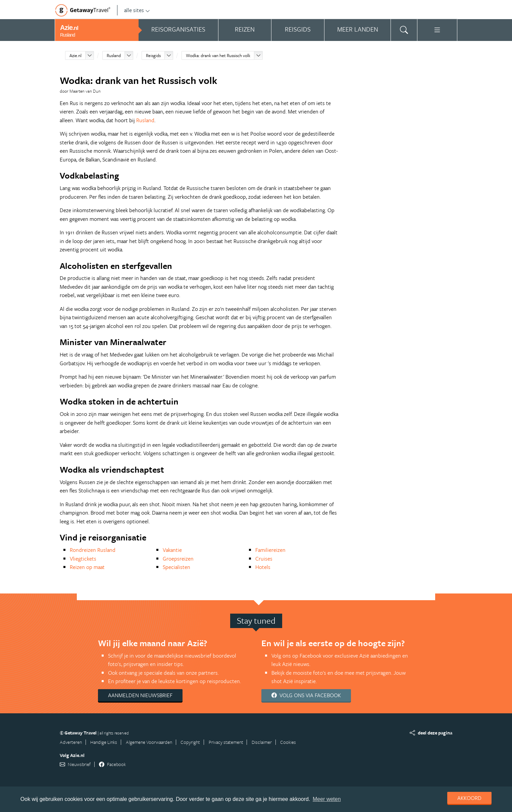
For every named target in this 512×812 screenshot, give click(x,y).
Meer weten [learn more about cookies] (327, 799)
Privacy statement (226, 742)
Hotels (263, 567)
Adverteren (71, 742)
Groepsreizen (178, 559)
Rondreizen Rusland (93, 550)
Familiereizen (270, 550)
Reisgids (153, 55)
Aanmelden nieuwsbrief (140, 695)
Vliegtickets (83, 559)
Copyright (190, 742)
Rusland (114, 55)
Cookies (288, 742)
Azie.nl (75, 55)
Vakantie (172, 550)
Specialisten (176, 567)
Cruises (264, 559)
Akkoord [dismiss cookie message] (469, 798)
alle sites (137, 10)
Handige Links (104, 742)
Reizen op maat (87, 567)
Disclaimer (262, 742)
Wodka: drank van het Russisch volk (218, 55)
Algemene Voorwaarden (149, 742)
